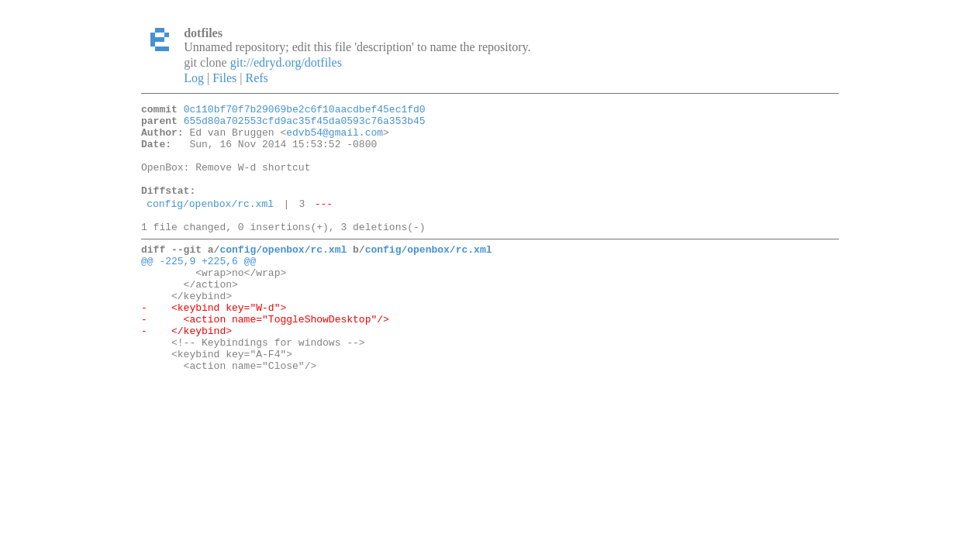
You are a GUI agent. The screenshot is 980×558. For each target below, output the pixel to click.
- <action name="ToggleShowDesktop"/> (265, 358)
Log (194, 78)
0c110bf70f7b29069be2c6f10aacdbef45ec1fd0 (305, 111)
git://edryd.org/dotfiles (286, 62)
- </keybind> (186, 372)
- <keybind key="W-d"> (214, 344)
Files (224, 78)
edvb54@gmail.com (335, 139)
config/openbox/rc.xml (210, 224)
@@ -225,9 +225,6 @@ (198, 288)
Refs (256, 78)
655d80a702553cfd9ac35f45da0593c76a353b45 (305, 125)
